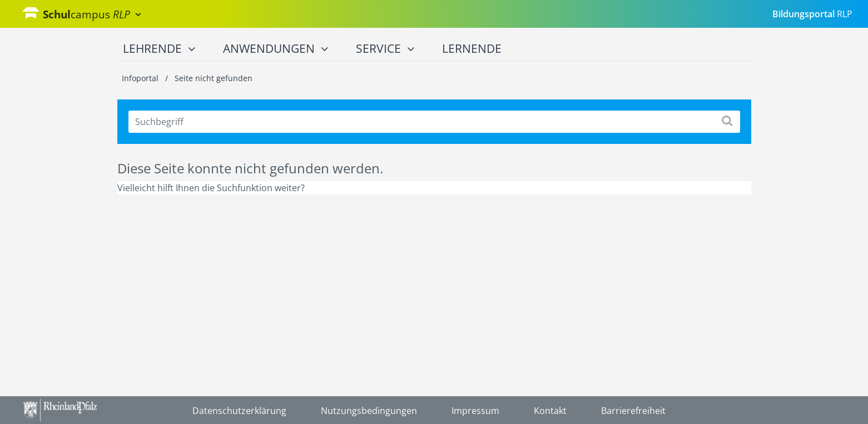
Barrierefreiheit (633, 411)
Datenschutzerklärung (239, 411)
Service (385, 49)
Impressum (475, 411)
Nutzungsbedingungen (369, 411)
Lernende (472, 48)
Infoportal (141, 78)
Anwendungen (276, 49)
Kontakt (550, 411)
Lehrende (159, 49)
